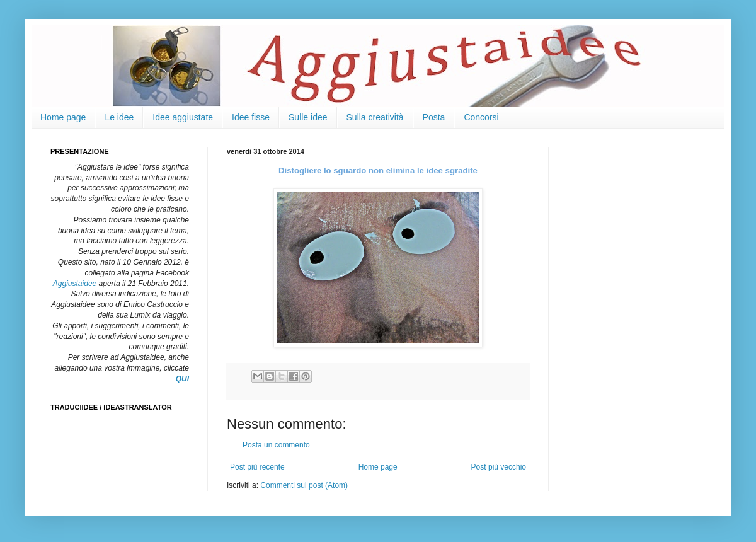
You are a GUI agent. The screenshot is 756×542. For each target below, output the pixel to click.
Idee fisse (251, 117)
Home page (63, 117)
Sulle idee (308, 117)
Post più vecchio (499, 467)
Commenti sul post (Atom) (304, 485)
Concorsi (481, 117)
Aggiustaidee (75, 284)
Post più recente (257, 467)
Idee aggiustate (183, 117)
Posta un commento (276, 445)
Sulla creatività (375, 117)
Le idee (119, 117)
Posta (434, 117)
